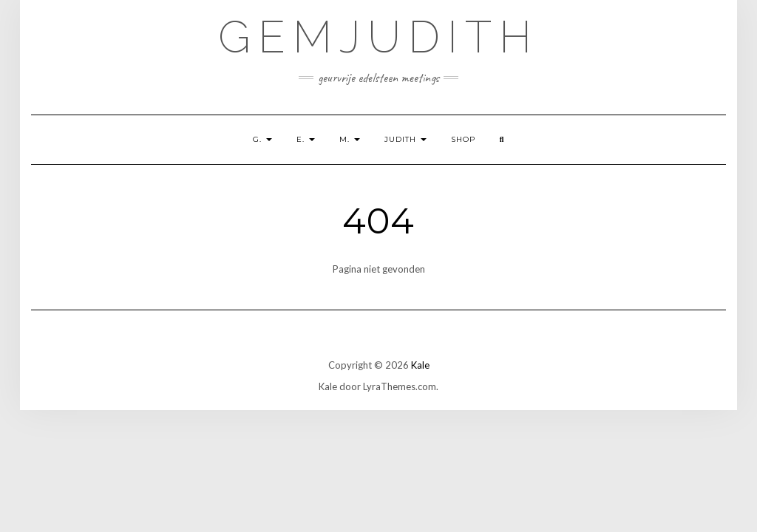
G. (262, 139)
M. (350, 139)
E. (306, 139)
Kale (420, 365)
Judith (405, 139)
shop (463, 139)
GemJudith (378, 37)
